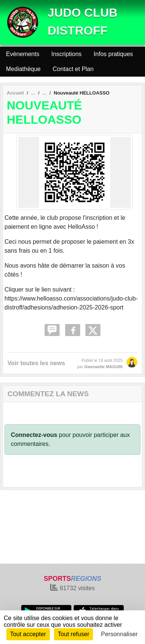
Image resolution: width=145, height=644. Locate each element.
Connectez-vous (34, 435)
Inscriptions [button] (67, 54)
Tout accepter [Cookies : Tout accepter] (28, 634)
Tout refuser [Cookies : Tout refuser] (73, 634)
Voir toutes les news (36, 363)
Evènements (23, 54)
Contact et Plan (73, 69)
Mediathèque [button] (23, 69)
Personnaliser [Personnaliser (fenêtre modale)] (120, 634)
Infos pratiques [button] (113, 54)
